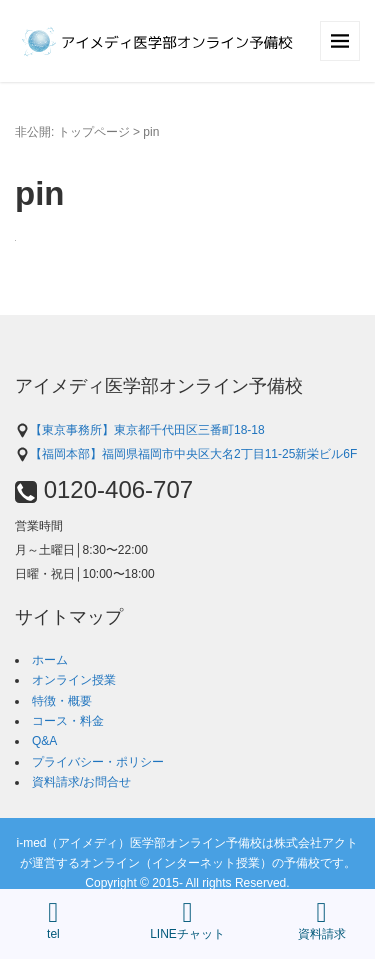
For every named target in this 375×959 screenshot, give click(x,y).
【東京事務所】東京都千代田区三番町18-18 (140, 430)
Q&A (44, 741)
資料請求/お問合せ (81, 782)
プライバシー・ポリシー (98, 762)
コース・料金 (68, 721)
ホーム (50, 660)
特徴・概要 (62, 701)
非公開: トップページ (72, 132)
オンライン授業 (74, 680)
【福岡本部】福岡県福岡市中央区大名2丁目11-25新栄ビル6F (186, 454)
